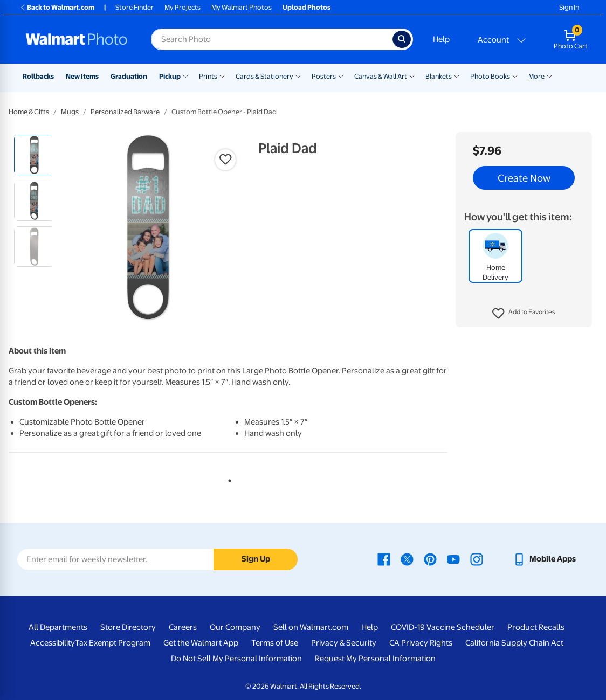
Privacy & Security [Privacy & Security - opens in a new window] (344, 643)
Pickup (170, 76)
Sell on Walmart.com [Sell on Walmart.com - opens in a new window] (311, 627)
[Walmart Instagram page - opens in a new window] (477, 559)
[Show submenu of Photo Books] (515, 75)
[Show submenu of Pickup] (185, 75)
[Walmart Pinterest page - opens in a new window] (430, 559)
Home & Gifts (29, 112)
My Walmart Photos (242, 7)
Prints (208, 76)
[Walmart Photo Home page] (77, 39)
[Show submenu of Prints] (222, 75)
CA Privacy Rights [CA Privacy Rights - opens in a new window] (421, 643)
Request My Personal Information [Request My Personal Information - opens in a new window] (375, 659)
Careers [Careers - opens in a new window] (183, 627)
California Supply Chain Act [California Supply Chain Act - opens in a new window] (514, 643)
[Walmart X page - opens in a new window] (407, 559)
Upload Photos (307, 7)
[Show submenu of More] (549, 75)
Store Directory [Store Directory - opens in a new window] (128, 627)
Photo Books (490, 76)
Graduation (129, 76)
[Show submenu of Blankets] (457, 75)
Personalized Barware (125, 112)
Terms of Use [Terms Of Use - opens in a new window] (275, 643)
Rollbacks (38, 76)
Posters (324, 76)
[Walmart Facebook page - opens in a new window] (384, 559)
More (536, 76)
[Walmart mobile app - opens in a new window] (544, 559)
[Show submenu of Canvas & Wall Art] (412, 75)
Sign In (569, 7)
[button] (524, 314)
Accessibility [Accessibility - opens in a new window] (53, 643)
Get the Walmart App (201, 643)
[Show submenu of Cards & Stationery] (298, 75)
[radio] (34, 155)
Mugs (70, 112)
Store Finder (135, 7)
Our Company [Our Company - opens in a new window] (235, 627)
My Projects (183, 7)
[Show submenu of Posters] (341, 75)
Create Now (524, 178)
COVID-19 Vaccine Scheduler (443, 627)
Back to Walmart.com (57, 7)
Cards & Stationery (264, 76)
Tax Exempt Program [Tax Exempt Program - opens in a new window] (113, 643)
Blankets (439, 76)
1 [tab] (228, 479)
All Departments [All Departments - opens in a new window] (58, 627)
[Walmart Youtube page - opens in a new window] (453, 559)
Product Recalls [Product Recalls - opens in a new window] (536, 627)
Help (441, 39)
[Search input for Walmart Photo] (272, 39)
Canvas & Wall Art (381, 76)
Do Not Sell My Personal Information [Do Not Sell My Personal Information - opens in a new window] (236, 659)
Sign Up (256, 559)
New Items (82, 76)
